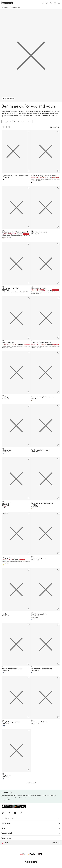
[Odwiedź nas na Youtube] (15, 813)
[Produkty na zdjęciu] (31, 55)
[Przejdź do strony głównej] (7, 3)
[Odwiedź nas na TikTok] (3, 813)
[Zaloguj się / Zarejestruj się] (51, 3)
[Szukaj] (43, 3)
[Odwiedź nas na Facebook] (21, 813)
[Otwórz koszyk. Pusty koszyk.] (55, 3)
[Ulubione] (47, 3)
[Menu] (59, 3)
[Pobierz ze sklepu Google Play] (20, 806)
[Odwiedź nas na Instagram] (9, 813)
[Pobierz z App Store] (7, 806)
